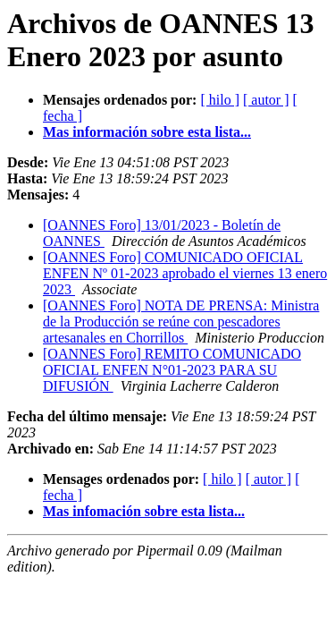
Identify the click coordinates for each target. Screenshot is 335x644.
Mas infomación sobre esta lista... (144, 511)
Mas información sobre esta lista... (147, 132)
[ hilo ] (220, 100)
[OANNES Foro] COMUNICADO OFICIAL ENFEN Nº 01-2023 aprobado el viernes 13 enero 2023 (185, 273)
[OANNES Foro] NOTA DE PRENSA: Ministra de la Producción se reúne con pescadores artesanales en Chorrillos (181, 322)
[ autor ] (266, 100)
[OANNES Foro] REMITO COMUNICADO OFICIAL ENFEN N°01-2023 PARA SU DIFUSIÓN (172, 370)
